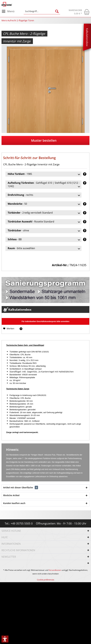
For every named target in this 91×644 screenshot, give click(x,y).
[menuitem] (8, 11)
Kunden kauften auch (14, 503)
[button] (5, 639)
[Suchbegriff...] (42, 11)
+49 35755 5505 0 (22, 523)
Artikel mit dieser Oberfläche (21, 487)
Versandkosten (55, 570)
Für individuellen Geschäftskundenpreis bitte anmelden (45, 321)
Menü (8, 11)
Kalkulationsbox (87, 37)
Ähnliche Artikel (11, 495)
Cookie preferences (46, 580)
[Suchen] (57, 11)
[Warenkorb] (79, 12)
